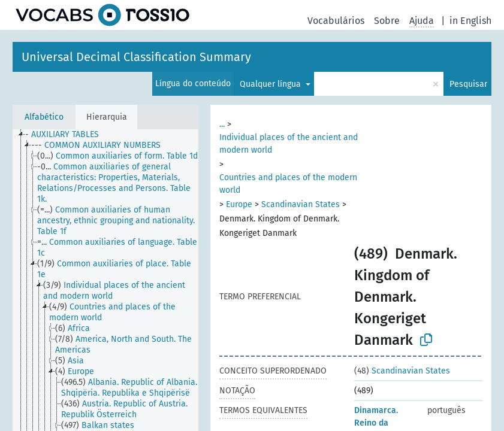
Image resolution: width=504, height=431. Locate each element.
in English (470, 21)
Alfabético (44, 117)
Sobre (387, 21)
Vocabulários (336, 21)
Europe (239, 204)
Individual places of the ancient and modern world (289, 144)
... (222, 124)
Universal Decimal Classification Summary (136, 57)
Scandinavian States (301, 204)
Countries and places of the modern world (288, 184)
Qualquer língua (271, 84)
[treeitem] (67, 135)
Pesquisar (468, 84)
